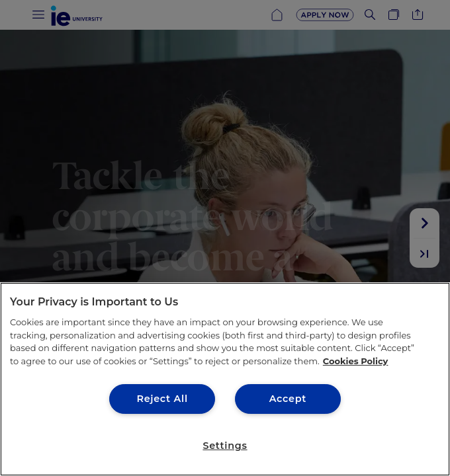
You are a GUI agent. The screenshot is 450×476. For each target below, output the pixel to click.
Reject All (162, 399)
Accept (288, 399)
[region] (225, 379)
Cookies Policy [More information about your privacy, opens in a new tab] (356, 361)
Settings (225, 446)
